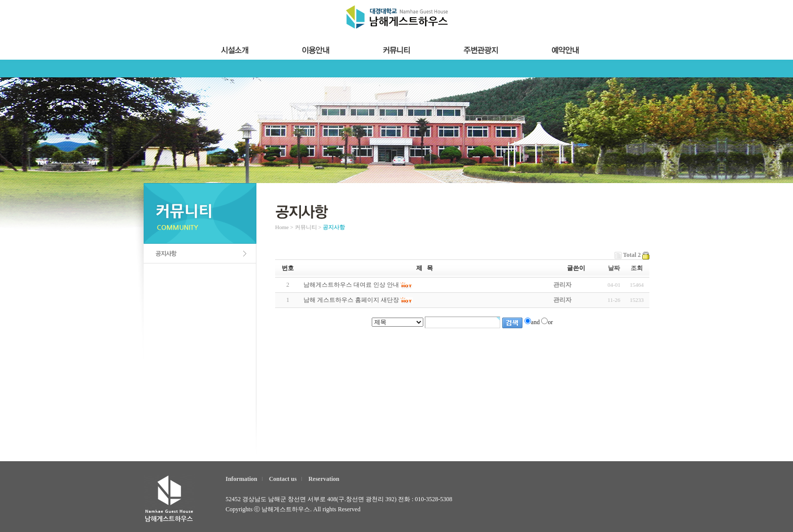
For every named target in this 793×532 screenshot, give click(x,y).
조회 (637, 268)
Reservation (324, 479)
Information (241, 479)
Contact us (283, 479)
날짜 (614, 268)
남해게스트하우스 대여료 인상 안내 (351, 285)
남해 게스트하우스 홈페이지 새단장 (351, 300)
